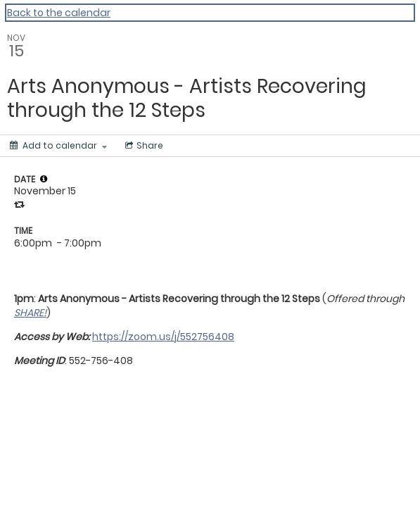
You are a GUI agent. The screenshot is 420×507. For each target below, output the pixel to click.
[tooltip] (44, 179)
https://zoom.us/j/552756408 (163, 337)
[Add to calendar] (58, 146)
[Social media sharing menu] (143, 146)
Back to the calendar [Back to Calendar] (59, 13)
